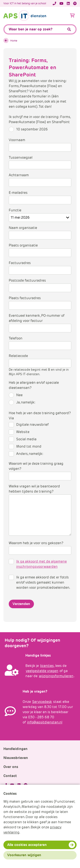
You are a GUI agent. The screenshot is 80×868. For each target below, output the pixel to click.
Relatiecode (18, 356)
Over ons (11, 767)
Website (23, 432)
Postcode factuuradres (27, 280)
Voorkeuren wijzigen (24, 855)
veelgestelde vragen (42, 671)
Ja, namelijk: (26, 402)
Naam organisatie (23, 228)
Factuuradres (20, 263)
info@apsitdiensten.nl (45, 722)
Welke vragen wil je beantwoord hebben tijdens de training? (34, 489)
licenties (47, 666)
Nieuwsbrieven (16, 758)
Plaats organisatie (23, 245)
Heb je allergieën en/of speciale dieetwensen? (34, 385)
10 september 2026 (32, 129)
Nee (19, 395)
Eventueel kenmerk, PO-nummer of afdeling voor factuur (37, 318)
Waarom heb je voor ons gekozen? (36, 543)
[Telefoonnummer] (54, 3)
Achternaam (19, 175)
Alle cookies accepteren (27, 845)
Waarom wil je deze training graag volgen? (36, 466)
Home (14, 41)
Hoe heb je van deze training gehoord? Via (40, 416)
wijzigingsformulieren (56, 676)
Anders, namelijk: (30, 454)
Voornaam (17, 140)
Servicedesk (42, 702)
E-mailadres (18, 193)
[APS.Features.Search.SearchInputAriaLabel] (40, 29)
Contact (10, 776)
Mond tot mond (29, 446)
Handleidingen (15, 749)
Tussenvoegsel (21, 158)
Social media (26, 439)
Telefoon (16, 338)
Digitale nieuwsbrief (32, 425)
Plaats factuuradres (25, 298)
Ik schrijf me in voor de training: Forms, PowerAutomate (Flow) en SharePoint (40, 119)
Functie (15, 210)
